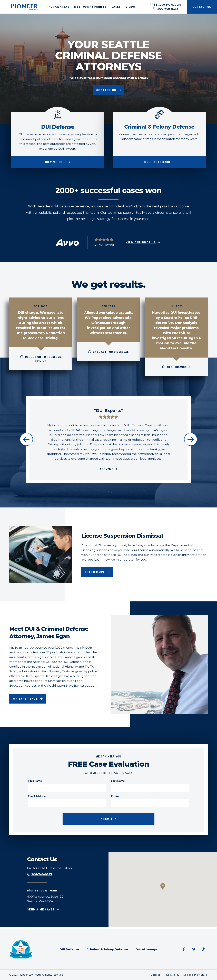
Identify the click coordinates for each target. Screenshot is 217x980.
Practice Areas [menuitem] (57, 7)
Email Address (37, 797)
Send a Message (42, 911)
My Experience (27, 699)
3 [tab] (112, 493)
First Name (35, 782)
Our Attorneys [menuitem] (147, 949)
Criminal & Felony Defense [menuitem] (107, 949)
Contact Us (202, 7)
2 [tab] (108, 493)
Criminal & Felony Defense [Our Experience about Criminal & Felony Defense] (159, 127)
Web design (189, 975)
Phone (115, 797)
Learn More (96, 573)
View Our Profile (141, 243)
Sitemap (154, 975)
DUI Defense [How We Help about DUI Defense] (58, 127)
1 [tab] (105, 493)
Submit (107, 820)
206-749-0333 (168, 9)
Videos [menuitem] (131, 7)
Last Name (118, 782)
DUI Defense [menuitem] (69, 949)
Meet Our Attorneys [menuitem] (90, 7)
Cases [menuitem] (116, 7)
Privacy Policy (170, 975)
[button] (163, 888)
